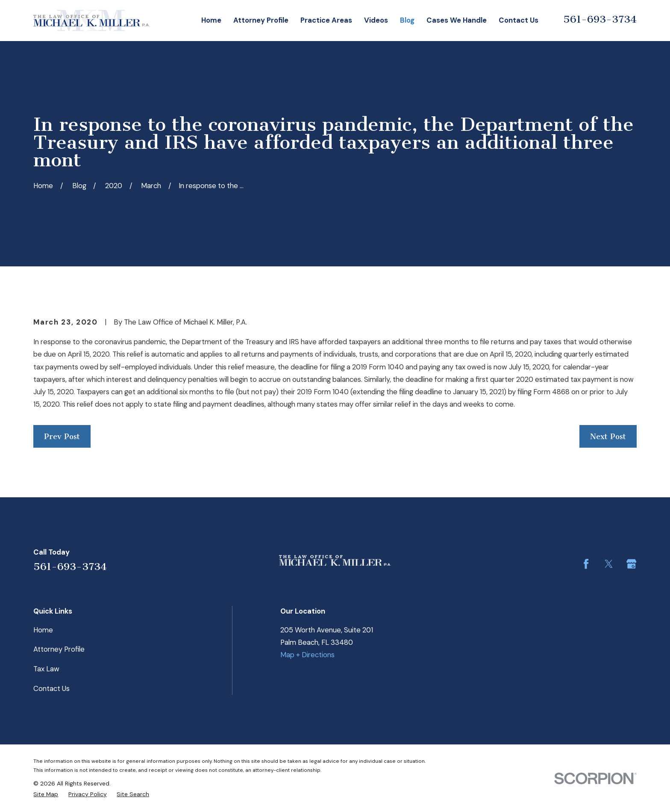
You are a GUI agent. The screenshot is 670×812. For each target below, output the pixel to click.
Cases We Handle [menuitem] (457, 20)
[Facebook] (586, 564)
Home (43, 630)
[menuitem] (46, 794)
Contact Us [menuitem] (519, 20)
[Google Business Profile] (631, 564)
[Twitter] (609, 564)
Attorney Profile (59, 649)
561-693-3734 (600, 19)
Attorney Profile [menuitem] (261, 20)
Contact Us (51, 688)
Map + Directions (307, 655)
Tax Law (46, 669)
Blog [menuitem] (407, 20)
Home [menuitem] (211, 20)
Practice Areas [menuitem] (326, 20)
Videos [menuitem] (376, 20)
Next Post (608, 437)
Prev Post (62, 437)
